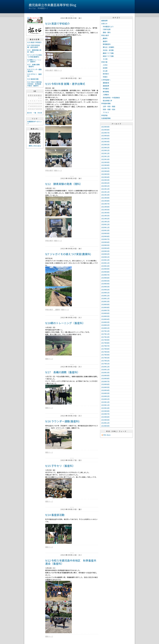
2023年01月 (105, 150)
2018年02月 (105, 325)
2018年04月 (105, 319)
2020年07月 (105, 239)
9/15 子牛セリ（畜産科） (60, 466)
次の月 (40, 113)
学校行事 (104, 62)
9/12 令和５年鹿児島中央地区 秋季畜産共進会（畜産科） (71, 562)
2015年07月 (105, 414)
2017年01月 (105, 364)
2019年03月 (105, 287)
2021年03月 (105, 216)
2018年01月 (105, 328)
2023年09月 (105, 127)
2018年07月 (105, 310)
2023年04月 (105, 142)
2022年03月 (105, 180)
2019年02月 (105, 290)
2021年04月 (105, 213)
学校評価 (104, 115)
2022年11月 (105, 156)
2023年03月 (105, 145)
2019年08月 (105, 272)
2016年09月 (105, 375)
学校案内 (105, 89)
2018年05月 (105, 316)
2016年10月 (105, 372)
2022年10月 (105, 159)
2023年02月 (105, 148)
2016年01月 (105, 399)
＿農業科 (57, 310)
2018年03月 (105, 322)
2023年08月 (105, 130)
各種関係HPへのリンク (35, 122)
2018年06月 (105, 313)
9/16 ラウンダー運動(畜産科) (62, 421)
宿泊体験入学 (107, 101)
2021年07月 (105, 204)
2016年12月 (105, 367)
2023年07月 (105, 133)
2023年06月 (105, 136)
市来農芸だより (107, 27)
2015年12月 (105, 402)
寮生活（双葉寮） (108, 47)
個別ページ (58, 70)
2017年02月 (105, 361)
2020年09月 (105, 233)
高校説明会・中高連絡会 (111, 98)
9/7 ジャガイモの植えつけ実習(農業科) (68, 254)
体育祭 (104, 68)
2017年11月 (105, 334)
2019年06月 (105, 278)
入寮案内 (105, 95)
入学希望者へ (106, 80)
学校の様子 (49, 70)
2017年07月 (105, 346)
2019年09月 (105, 269)
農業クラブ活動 (107, 53)
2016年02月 (105, 396)
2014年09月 (105, 426)
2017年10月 (105, 337)
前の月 (29, 113)
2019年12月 (105, 260)
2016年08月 (105, 378)
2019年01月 (105, 293)
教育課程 (105, 92)
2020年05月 (105, 245)
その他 (104, 59)
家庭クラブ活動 (107, 56)
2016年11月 (105, 370)
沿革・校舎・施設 (108, 106)
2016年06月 (105, 384)
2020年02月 (105, 254)
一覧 (35, 113)
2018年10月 (105, 301)
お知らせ (104, 24)
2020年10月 (105, 230)
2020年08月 (105, 236)
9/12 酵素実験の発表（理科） (64, 184)
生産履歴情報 (106, 118)
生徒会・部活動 (107, 50)
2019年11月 (105, 263)
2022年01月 (105, 186)
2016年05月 (105, 387)
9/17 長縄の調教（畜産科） (63, 372)
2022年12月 (105, 153)
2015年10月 (105, 408)
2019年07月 (105, 275)
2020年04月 (105, 248)
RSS (105, 435)
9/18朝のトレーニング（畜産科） (65, 323)
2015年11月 (105, 405)
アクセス (105, 112)
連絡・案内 (106, 32)
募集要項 (105, 83)
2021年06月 (105, 207)
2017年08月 (105, 343)
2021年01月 (105, 222)
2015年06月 (105, 417)
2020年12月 (105, 224)
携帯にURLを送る (35, 146)
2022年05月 (105, 174)
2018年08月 (105, 307)
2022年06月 (105, 171)
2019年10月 (105, 266)
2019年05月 (105, 281)
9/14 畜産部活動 (55, 515)
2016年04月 (105, 390)
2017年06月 (105, 349)
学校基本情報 (106, 103)
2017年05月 (105, 352)
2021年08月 (105, 201)
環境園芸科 (106, 44)
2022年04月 (105, 177)
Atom (109, 435)
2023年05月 (105, 139)
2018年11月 (105, 298)
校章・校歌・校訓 (108, 109)
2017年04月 (105, 355)
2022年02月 (105, 183)
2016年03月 (105, 393)
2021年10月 (105, 195)
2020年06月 (105, 242)
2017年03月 (105, 358)
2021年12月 (105, 189)
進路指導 (104, 21)
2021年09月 (105, 198)
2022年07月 (105, 168)
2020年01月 (105, 257)
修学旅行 (106, 74)
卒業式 (104, 77)
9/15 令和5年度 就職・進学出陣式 (65, 84)
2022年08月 (105, 165)
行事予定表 (106, 29)
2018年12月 (105, 296)
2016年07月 (105, 381)
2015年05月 (105, 420)
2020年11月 (105, 227)
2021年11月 (105, 192)
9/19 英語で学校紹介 (58, 23)
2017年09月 (105, 340)
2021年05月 (105, 210)
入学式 (104, 65)
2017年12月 (105, 331)
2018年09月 (105, 304)
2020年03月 (105, 251)
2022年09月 (105, 162)
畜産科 (104, 41)
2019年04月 (105, 284)
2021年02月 (105, 219)
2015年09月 (105, 411)
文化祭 (104, 71)
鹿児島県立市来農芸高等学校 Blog (52, 5)
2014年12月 (105, 423)
